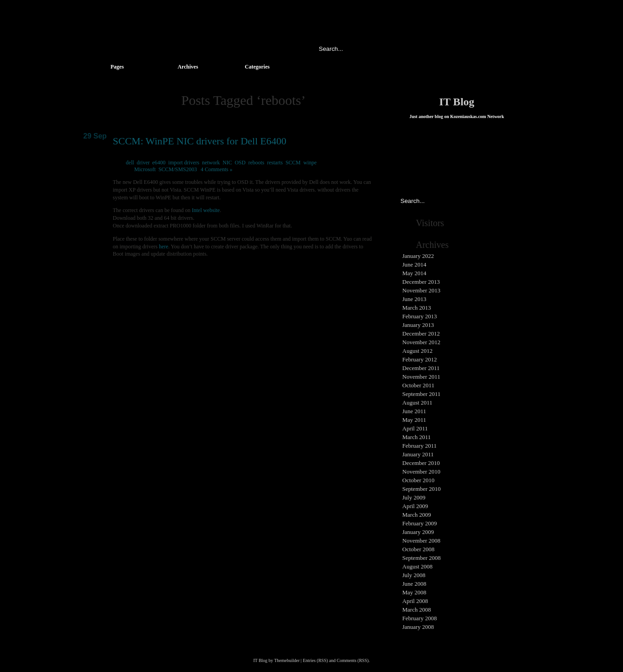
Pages (117, 67)
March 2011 (417, 437)
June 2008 (415, 584)
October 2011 (419, 385)
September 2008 (422, 558)
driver (143, 163)
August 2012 (418, 351)
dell (130, 163)
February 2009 (420, 523)
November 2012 (422, 342)
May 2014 (415, 273)
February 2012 (420, 359)
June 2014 (415, 264)
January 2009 (418, 532)
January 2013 (418, 325)
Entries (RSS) (315, 660)
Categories (258, 67)
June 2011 (415, 411)
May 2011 (415, 420)
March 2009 (417, 515)
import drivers (184, 163)
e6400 (159, 163)
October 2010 (419, 480)
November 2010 (422, 472)
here (164, 247)
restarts (275, 163)
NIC (227, 163)
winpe (310, 163)
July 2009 (414, 497)
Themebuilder (287, 660)
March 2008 (417, 610)
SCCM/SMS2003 (178, 169)
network (211, 163)
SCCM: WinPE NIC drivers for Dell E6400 (200, 141)
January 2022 (418, 256)
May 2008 (415, 592)
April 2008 (415, 601)
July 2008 (414, 575)
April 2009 (415, 506)
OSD (240, 163)
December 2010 (421, 463)
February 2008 (420, 618)
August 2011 (417, 403)
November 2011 (422, 377)
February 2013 (420, 316)
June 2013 (415, 299)
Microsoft (145, 169)
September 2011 (422, 394)
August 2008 (418, 566)
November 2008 (422, 541)
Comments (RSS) (353, 660)
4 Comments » (216, 169)
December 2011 (421, 368)
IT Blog (457, 102)
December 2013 (421, 282)
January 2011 (418, 454)
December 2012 (421, 334)
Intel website (206, 210)
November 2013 (422, 290)
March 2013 (417, 308)
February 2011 (420, 446)
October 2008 (419, 549)
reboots (256, 163)
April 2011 (415, 428)
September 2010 (422, 489)
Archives (188, 67)
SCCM (293, 163)
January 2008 (418, 627)
